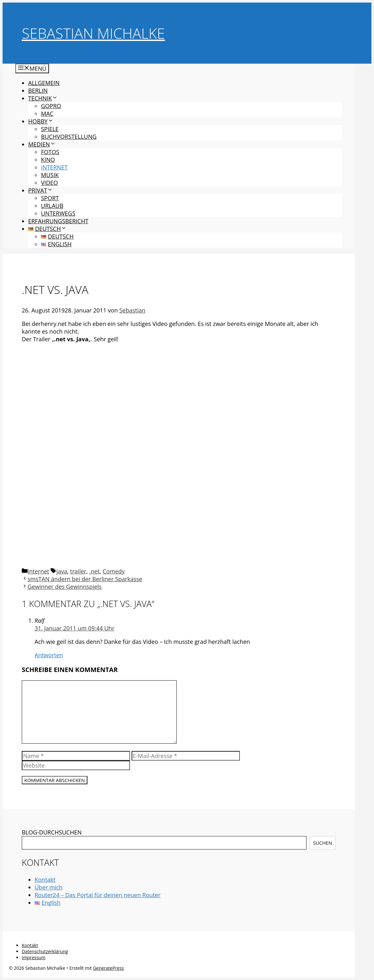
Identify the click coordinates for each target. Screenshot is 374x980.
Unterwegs (58, 213)
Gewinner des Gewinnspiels (65, 587)
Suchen (323, 843)
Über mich (49, 887)
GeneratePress (108, 968)
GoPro (51, 106)
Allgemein (44, 83)
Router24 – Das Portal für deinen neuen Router (98, 895)
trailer (78, 571)
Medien (42, 144)
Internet (54, 167)
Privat (41, 190)
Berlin (38, 91)
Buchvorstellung (69, 137)
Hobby (41, 121)
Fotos (50, 152)
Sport (50, 198)
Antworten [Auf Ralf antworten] (49, 655)
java (62, 571)
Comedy (114, 571)
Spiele (50, 129)
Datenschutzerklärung (45, 951)
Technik (43, 98)
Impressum (34, 957)
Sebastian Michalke (93, 33)
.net (94, 571)
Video (49, 183)
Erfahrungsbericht (58, 221)
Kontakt (45, 880)
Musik (50, 175)
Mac (47, 114)
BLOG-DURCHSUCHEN (52, 832)
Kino (48, 160)
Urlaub (52, 206)
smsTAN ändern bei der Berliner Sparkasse (85, 579)
